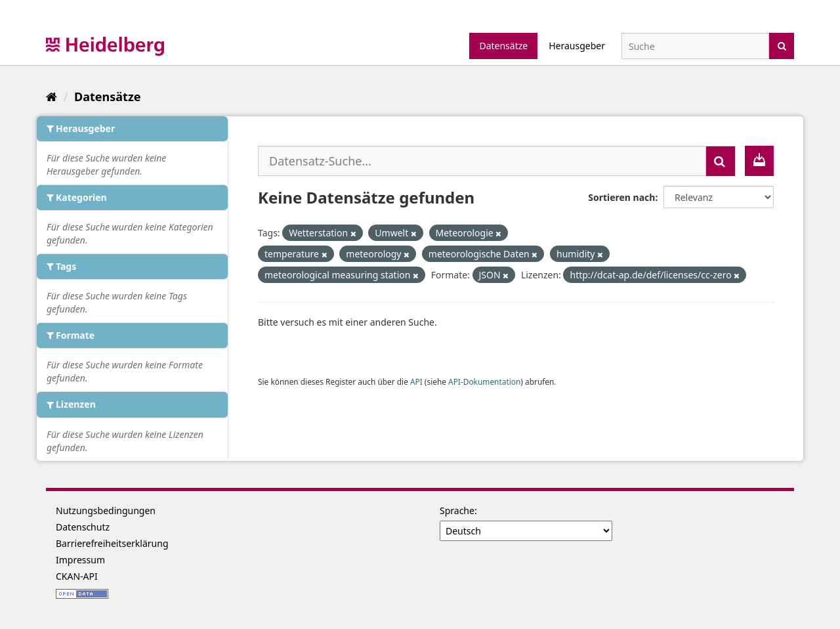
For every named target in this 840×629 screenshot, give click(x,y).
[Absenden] (782, 45)
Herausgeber (577, 46)
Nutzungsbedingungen (106, 510)
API (416, 381)
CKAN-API (77, 576)
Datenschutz (83, 527)
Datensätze (503, 46)
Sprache (457, 510)
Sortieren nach (621, 197)
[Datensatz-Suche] (695, 46)
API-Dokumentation (484, 381)
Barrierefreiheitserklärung (112, 543)
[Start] (52, 97)
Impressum (80, 560)
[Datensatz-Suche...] (482, 161)
